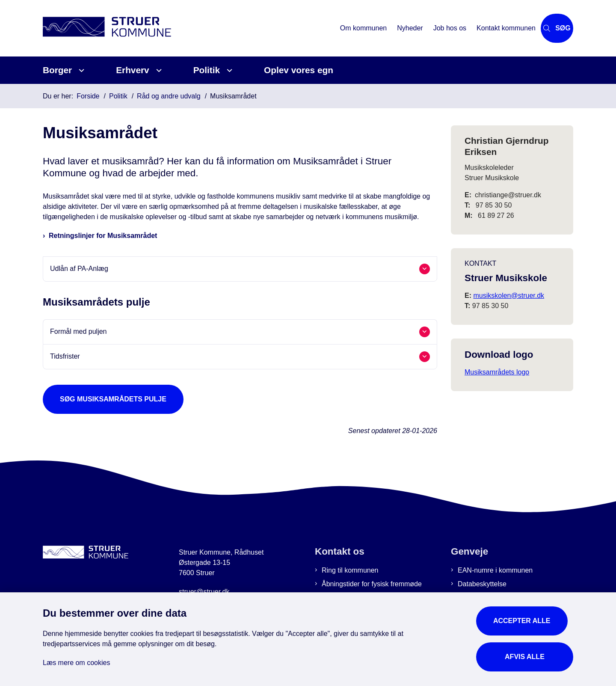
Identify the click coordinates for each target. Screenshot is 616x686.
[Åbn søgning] (542, 28)
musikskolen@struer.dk (509, 295)
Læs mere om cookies (76, 657)
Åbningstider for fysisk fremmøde (372, 584)
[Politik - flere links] (228, 70)
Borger (57, 70)
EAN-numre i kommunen (495, 570)
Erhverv (132, 70)
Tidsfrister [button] (65, 356)
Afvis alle (528, 651)
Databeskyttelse (482, 584)
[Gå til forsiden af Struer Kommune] (174, 28)
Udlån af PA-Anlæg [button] (79, 269)
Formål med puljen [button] (78, 331)
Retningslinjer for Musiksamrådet (103, 236)
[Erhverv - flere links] (158, 70)
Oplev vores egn (299, 70)
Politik (207, 70)
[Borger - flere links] (80, 70)
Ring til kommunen (350, 570)
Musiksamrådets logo (497, 372)
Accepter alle (527, 615)
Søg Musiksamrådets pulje (113, 399)
